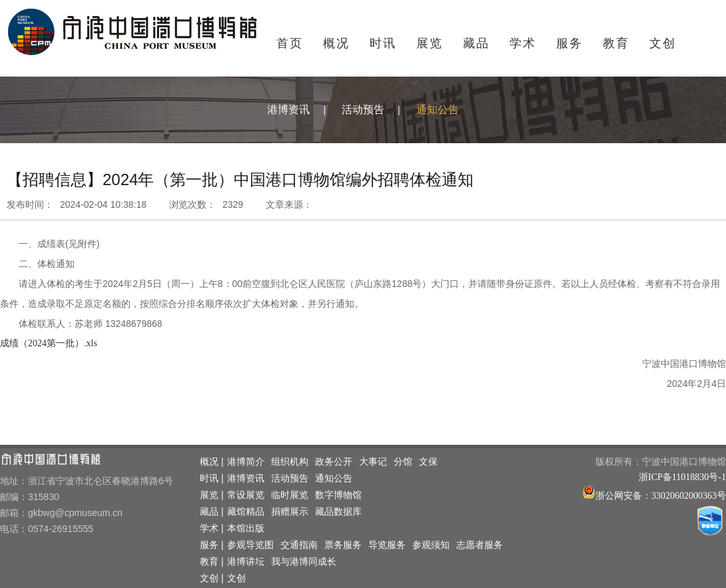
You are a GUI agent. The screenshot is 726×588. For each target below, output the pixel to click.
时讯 (383, 43)
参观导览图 (250, 545)
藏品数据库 (338, 512)
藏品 (476, 43)
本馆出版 (246, 528)
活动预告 (363, 110)
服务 (569, 43)
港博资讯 (288, 110)
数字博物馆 (338, 495)
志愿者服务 (480, 545)
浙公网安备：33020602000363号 (661, 496)
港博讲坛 (246, 562)
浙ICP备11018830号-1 (682, 477)
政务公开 (334, 462)
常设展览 (246, 495)
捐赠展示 (290, 512)
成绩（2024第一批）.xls (49, 343)
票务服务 (343, 545)
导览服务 (387, 545)
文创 (663, 43)
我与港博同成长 (304, 562)
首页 (290, 43)
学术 (523, 43)
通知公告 (438, 110)
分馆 (403, 462)
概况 (336, 43)
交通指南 (299, 545)
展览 (430, 43)
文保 (428, 462)
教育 (616, 43)
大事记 (373, 462)
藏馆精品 (246, 512)
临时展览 (290, 495)
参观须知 (431, 545)
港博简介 (246, 462)
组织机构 (290, 462)
